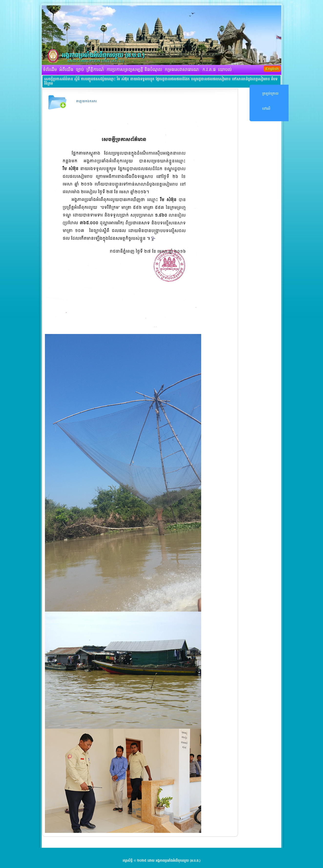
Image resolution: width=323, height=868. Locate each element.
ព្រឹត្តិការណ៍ (95, 70)
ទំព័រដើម (50, 70)
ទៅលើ (266, 109)
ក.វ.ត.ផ (209, 70)
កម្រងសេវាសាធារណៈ (182, 70)
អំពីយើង (66, 70)
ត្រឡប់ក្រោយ (270, 94)
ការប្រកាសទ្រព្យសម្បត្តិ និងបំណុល (134, 70)
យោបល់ (225, 70)
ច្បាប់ (80, 70)
